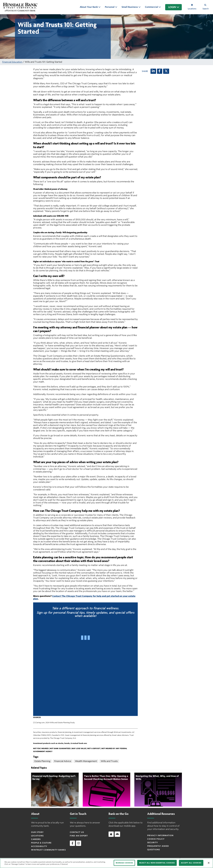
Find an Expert (79, 836)
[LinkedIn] (153, 71)
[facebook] (72, 843)
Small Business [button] (130, 7)
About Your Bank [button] (89, 7)
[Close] (209, 863)
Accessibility (39, 846)
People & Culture (41, 843)
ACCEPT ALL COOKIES (191, 863)
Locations (37, 836)
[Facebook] (160, 71)
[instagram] (79, 843)
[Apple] (111, 834)
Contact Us (77, 832)
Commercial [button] (152, 7)
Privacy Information (160, 835)
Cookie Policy (156, 839)
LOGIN (174, 7)
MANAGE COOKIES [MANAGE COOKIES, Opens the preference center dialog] (124, 863)
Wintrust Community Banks (48, 850)
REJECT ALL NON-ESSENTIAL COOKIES (157, 863)
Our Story (37, 832)
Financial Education (12, 62)
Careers (36, 839)
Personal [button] (110, 7)
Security (153, 842)
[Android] (117, 834)
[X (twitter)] (166, 71)
